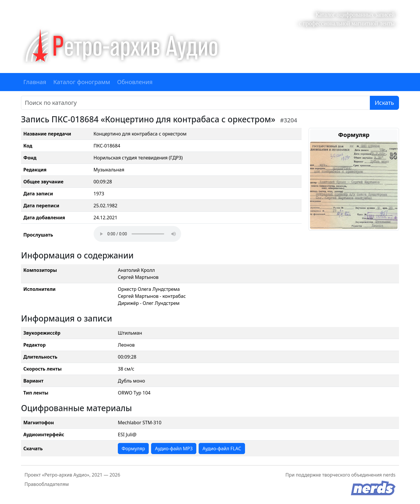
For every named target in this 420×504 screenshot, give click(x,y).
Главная (35, 82)
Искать (384, 103)
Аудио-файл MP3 (174, 449)
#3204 (289, 120)
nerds (389, 475)
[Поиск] (196, 103)
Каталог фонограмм (82, 82)
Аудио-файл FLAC (222, 449)
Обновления (135, 82)
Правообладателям (47, 484)
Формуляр (133, 449)
